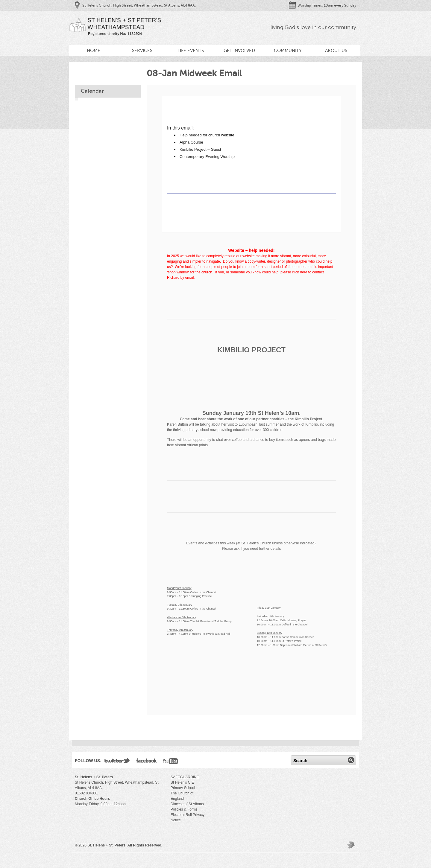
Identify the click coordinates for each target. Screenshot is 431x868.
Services (142, 51)
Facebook (147, 762)
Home (94, 51)
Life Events (191, 51)
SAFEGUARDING (185, 777)
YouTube (170, 762)
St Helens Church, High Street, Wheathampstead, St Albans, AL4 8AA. (139, 5)
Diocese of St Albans (187, 804)
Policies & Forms (184, 809)
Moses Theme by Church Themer (352, 845)
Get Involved (239, 51)
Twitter (117, 762)
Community (288, 51)
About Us (336, 51)
